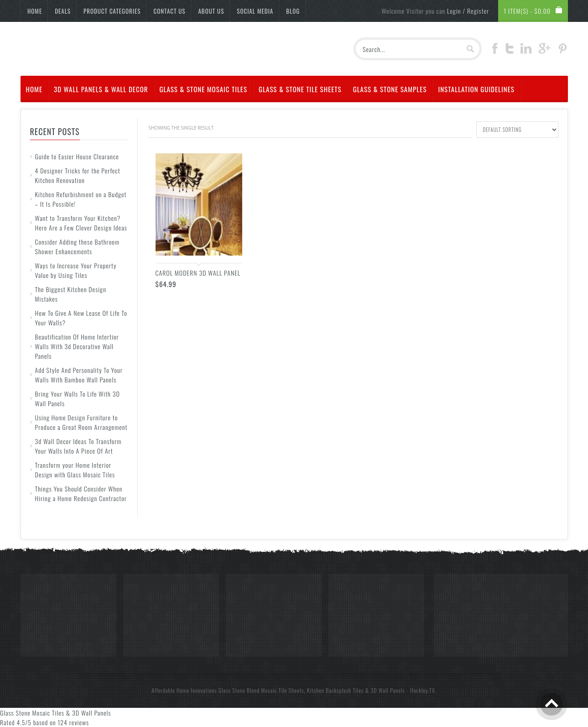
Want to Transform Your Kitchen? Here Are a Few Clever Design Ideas (81, 223)
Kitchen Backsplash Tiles (335, 690)
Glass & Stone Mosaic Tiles (204, 89)
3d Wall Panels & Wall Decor (101, 89)
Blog (293, 11)
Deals (63, 11)
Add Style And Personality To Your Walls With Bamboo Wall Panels (79, 375)
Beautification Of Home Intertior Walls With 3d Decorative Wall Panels (77, 346)
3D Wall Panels (388, 690)
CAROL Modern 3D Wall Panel (198, 273)
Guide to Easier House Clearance (77, 156)
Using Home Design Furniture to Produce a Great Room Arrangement (81, 422)
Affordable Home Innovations (184, 690)
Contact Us (169, 11)
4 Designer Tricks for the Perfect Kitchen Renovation (78, 175)
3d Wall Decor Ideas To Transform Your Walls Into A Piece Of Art (78, 446)
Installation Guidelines (476, 89)
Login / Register (468, 11)
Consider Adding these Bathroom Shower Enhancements (77, 246)
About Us (211, 11)
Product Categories (112, 11)
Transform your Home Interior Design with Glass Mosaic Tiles (75, 470)
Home (35, 11)
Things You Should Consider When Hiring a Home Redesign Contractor (81, 493)
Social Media (255, 11)
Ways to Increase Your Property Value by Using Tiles (76, 270)
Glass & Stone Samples (390, 89)
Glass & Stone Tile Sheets (300, 89)
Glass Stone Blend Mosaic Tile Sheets (261, 690)
